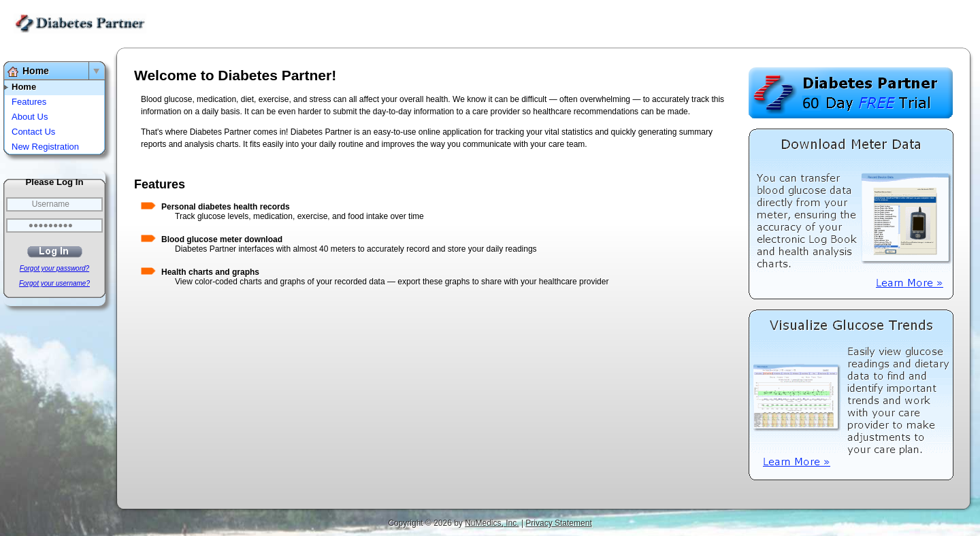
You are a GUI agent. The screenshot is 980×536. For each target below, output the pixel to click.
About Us (30, 117)
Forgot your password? (54, 268)
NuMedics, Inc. (492, 523)
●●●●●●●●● (51, 225)
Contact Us (33, 132)
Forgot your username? (54, 283)
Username (51, 204)
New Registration (45, 147)
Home (36, 71)
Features (29, 102)
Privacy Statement (558, 523)
